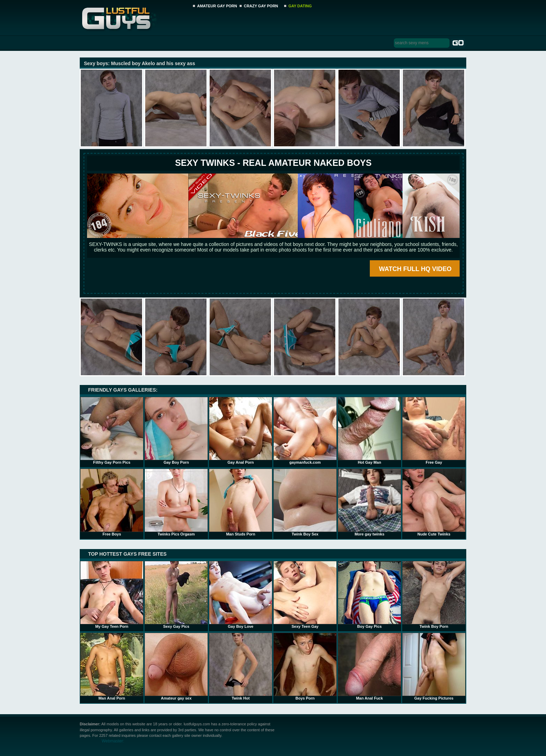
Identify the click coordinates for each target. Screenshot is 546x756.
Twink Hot (241, 666)
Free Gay (434, 431)
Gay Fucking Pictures (434, 666)
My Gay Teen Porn (112, 595)
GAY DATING (300, 6)
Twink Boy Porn (434, 595)
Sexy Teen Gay (305, 595)
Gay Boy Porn (176, 431)
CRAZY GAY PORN (261, 6)
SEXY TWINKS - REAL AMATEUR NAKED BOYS (273, 163)
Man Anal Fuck (369, 666)
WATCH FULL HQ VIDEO (415, 269)
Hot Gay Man (369, 431)
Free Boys (112, 502)
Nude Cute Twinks (434, 502)
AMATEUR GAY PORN (217, 6)
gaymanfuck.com (305, 431)
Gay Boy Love (241, 595)
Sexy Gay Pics (176, 595)
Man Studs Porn (241, 502)
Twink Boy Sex (305, 502)
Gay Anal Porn (241, 431)
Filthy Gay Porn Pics (112, 431)
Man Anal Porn (112, 666)
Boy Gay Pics (369, 595)
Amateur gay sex (176, 666)
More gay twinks (369, 502)
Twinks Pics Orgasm (176, 502)
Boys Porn (305, 666)
